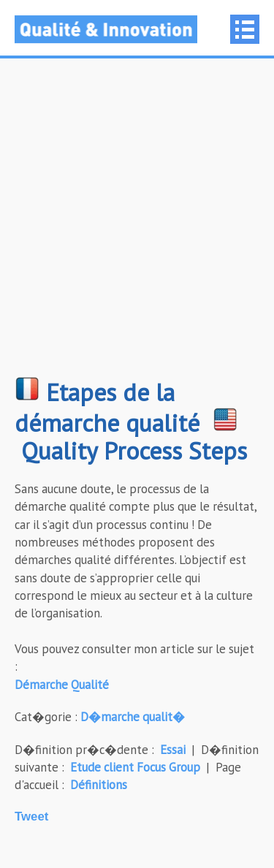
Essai (173, 750)
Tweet (31, 816)
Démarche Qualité (62, 685)
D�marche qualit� (133, 717)
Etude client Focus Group (135, 767)
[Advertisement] (137, 225)
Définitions (99, 785)
